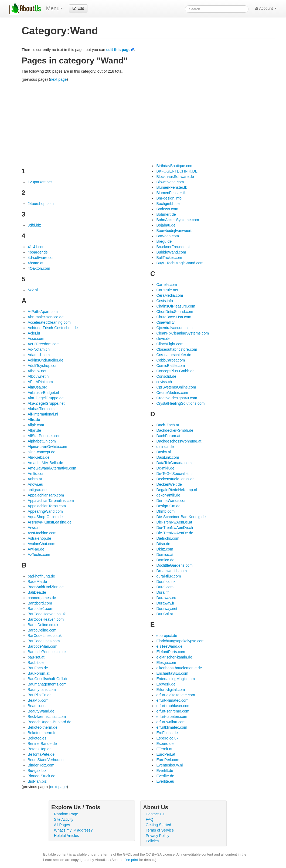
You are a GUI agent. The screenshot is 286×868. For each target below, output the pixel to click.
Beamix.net (37, 706)
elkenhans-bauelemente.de (179, 668)
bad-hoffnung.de (41, 576)
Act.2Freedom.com (43, 344)
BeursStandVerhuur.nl (46, 760)
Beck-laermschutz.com (47, 717)
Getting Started (158, 825)
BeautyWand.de (41, 711)
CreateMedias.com (172, 393)
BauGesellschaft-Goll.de (48, 679)
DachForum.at (168, 436)
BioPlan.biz (37, 781)
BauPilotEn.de (40, 695)
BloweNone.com (170, 182)
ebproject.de (167, 636)
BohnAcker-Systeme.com (178, 220)
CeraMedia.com (170, 295)
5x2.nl (33, 290)
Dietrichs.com (168, 538)
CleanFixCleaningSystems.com (183, 333)
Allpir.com (36, 425)
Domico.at (165, 555)
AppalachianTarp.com (46, 495)
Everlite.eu (165, 781)
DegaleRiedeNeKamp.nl (176, 490)
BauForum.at (38, 673)
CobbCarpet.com (171, 360)
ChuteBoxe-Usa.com (174, 317)
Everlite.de (165, 776)
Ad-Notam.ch (39, 349)
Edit (78, 8)
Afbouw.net (37, 371)
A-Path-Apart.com (42, 312)
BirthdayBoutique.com (175, 166)
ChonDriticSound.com (175, 312)
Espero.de (165, 744)
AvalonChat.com (41, 544)
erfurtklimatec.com (172, 727)
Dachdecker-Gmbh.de (175, 430)
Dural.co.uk (166, 582)
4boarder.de (38, 252)
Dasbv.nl (163, 452)
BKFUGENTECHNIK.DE (177, 171)
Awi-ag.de (36, 549)
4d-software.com (41, 258)
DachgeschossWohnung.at (179, 441)
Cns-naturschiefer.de (174, 355)
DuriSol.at (164, 614)
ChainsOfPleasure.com (176, 306)
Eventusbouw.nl (169, 765)
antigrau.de (37, 490)
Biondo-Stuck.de (41, 776)
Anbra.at (35, 479)
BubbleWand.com (171, 252)
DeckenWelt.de (169, 484)
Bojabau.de (166, 225)
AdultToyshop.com (43, 366)
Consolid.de (166, 376)
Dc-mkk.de (165, 468)
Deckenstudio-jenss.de (175, 479)
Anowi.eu (35, 484)
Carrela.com (166, 285)
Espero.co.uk (167, 738)
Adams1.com (39, 355)
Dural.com (165, 587)
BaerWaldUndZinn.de (45, 587)
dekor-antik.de (168, 495)
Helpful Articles (67, 836)
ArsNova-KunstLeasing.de (50, 522)
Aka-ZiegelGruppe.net (46, 403)
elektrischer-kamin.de (174, 657)
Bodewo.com (167, 209)
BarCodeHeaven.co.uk (47, 614)
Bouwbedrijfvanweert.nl (176, 231)
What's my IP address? (73, 830)
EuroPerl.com (168, 760)
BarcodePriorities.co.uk (47, 652)
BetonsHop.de (40, 749)
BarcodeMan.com (42, 646)
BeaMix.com (38, 700)
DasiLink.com (168, 457)
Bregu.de (164, 241)
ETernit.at (164, 749)
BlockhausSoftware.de (175, 177)
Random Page (66, 814)
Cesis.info (164, 301)
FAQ (149, 819)
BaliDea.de (37, 592)
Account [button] (266, 8)
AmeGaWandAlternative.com (52, 468)
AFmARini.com (40, 382)
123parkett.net (40, 182)
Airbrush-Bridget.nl (43, 393)
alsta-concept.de (41, 452)
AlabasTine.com (41, 409)
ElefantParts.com (171, 652)
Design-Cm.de (168, 506)
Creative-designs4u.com (177, 398)
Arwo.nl (34, 528)
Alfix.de (34, 420)
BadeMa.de (37, 582)
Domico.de (165, 560)
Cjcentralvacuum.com (174, 328)
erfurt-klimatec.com (172, 700)
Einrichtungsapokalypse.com (180, 641)
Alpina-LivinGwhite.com (47, 447)
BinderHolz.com (41, 765)
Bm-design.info (169, 198)
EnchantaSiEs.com (172, 673)
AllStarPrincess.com (44, 436)
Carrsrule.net (167, 290)
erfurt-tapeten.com (172, 717)
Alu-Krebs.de (38, 457)
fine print (131, 860)
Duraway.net (167, 609)
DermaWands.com (172, 501)
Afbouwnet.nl (38, 376)
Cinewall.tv (165, 322)
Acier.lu (34, 333)
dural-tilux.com (168, 576)
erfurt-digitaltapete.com (176, 695)
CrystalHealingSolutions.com (180, 403)
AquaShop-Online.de (45, 517)
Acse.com (36, 339)
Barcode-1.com (40, 609)
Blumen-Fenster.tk (172, 187)
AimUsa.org (37, 387)
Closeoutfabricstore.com (177, 349)
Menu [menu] (54, 8)
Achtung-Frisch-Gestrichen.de (53, 328)
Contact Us (155, 814)
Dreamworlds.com (171, 571)
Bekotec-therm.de (42, 727)
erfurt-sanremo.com (173, 711)
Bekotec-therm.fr (41, 733)
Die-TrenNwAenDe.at (174, 522)
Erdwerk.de (166, 684)
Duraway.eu (166, 598)
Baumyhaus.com (42, 690)
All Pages (62, 825)
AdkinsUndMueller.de (45, 360)
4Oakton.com (39, 268)
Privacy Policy (157, 836)
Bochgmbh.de (168, 204)
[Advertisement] (148, 123)
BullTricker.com (169, 258)
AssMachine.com (42, 533)
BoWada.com (168, 236)
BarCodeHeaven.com (46, 619)
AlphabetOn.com (42, 441)
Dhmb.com (165, 511)
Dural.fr (162, 592)
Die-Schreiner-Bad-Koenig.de (181, 517)
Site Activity (64, 819)
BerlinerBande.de (42, 744)
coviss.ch (164, 382)
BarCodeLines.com (44, 641)
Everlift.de (165, 771)
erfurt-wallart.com (171, 722)
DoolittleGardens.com (174, 565)
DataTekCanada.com (174, 463)
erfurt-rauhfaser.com (173, 706)
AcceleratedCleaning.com (49, 322)
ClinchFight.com (170, 344)
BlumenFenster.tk (171, 193)
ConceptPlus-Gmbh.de (175, 371)
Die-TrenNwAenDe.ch (175, 528)
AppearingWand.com (45, 511)
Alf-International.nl (43, 414)
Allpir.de (34, 430)
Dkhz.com (165, 549)
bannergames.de (42, 598)
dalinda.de (165, 447)
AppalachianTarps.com (47, 506)
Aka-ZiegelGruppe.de (45, 398)
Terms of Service (160, 830)
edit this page (118, 50)
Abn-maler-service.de (45, 317)
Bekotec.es (37, 738)
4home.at (35, 263)
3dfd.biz (34, 225)
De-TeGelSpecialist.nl (174, 474)
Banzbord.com (40, 603)
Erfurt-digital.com (171, 690)
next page (59, 79)
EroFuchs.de (167, 733)
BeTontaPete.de (41, 754)
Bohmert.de (166, 214)
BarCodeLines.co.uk (45, 636)
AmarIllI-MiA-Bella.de (45, 463)
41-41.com (36, 247)
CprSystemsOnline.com (176, 387)
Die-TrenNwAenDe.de (175, 533)
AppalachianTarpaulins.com (51, 501)
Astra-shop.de (39, 538)
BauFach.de (38, 668)
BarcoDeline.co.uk (43, 625)
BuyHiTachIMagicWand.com (180, 263)
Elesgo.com (166, 663)
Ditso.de (163, 544)
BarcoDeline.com (42, 630)
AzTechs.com (39, 555)
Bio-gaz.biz (37, 771)
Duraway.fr (165, 603)
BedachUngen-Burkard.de (49, 722)
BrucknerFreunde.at (173, 247)
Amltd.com (36, 474)
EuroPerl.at (166, 754)
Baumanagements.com (47, 684)
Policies (152, 841)
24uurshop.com (41, 204)
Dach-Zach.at (168, 425)
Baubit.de (35, 663)
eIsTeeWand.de (169, 646)
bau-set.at (36, 657)
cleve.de (163, 339)
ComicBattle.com (171, 366)
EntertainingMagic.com (175, 679)
